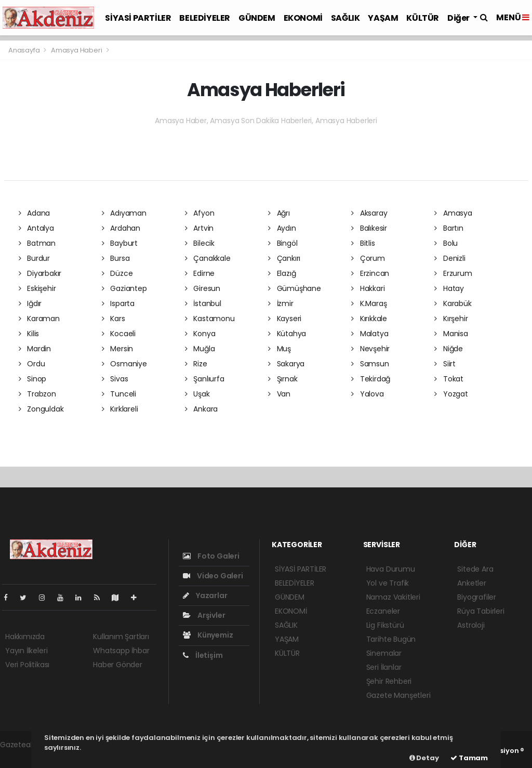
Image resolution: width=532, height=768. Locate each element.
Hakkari (368, 288)
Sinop (33, 379)
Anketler (471, 583)
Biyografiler (477, 597)
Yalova (367, 394)
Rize (196, 364)
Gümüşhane (295, 288)
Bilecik (200, 243)
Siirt (445, 364)
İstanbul (203, 303)
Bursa (116, 258)
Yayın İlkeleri (26, 651)
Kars (114, 319)
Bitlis (363, 243)
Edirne (200, 273)
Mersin (117, 349)
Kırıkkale (369, 319)
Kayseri (285, 319)
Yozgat (451, 394)
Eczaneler (383, 611)
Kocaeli (119, 334)
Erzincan (370, 273)
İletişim (203, 655)
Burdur (34, 258)
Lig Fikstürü (385, 625)
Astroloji (471, 625)
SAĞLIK (345, 18)
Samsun (370, 364)
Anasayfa (25, 50)
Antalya (36, 228)
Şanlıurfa (205, 379)
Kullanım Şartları (121, 637)
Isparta (118, 303)
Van (279, 394)
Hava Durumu (391, 569)
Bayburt (120, 243)
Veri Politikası (27, 665)
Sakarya (286, 364)
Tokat (449, 379)
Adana (35, 213)
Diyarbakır (40, 273)
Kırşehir (451, 319)
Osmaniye (124, 364)
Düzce (117, 273)
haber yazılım (24, 756)
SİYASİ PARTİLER (138, 18)
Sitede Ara (475, 569)
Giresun (203, 288)
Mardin (35, 349)
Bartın (449, 228)
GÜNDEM (257, 18)
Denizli (450, 258)
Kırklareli (120, 409)
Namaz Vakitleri (393, 597)
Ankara (201, 409)
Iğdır (30, 303)
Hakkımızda (25, 637)
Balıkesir (369, 228)
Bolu (446, 243)
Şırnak (283, 379)
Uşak (197, 394)
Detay (424, 758)
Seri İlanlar (384, 667)
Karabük (453, 303)
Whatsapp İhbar (121, 651)
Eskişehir (37, 288)
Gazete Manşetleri (398, 695)
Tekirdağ (371, 379)
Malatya (370, 334)
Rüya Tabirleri (481, 611)
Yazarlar (205, 595)
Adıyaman (124, 213)
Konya (200, 334)
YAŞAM (383, 18)
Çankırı (284, 258)
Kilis (29, 334)
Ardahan (121, 228)
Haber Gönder (118, 665)
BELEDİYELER (205, 18)
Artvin (199, 228)
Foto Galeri (211, 556)
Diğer (459, 18)
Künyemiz (208, 635)
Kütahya (287, 334)
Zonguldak (41, 409)
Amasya (453, 213)
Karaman (39, 319)
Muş (280, 349)
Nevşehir (370, 349)
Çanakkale (208, 258)
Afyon (200, 213)
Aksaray (369, 213)
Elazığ (282, 273)
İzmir (281, 303)
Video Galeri (213, 576)
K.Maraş (369, 303)
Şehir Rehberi (389, 681)
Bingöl (283, 243)
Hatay (449, 288)
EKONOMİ (303, 18)
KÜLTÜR (423, 18)
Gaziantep (124, 288)
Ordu (32, 364)
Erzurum (453, 273)
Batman (37, 243)
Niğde (449, 349)
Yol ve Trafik (388, 583)
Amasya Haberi (77, 50)
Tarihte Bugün (391, 639)
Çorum (368, 258)
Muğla (200, 349)
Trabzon (37, 394)
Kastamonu (210, 319)
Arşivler (204, 615)
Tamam (469, 758)
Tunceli (119, 394)
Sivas (115, 379)
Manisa (451, 334)
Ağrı (279, 213)
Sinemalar (384, 653)
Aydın (282, 228)
